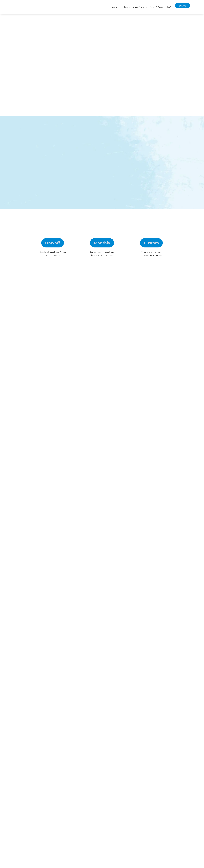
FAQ (169, 7)
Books (183, 6)
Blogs (127, 7)
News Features (140, 7)
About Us (117, 7)
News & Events (157, 7)
